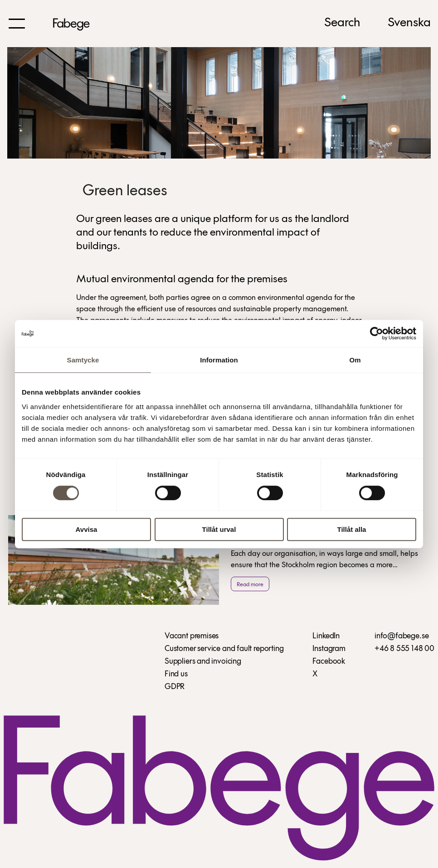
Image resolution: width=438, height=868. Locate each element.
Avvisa (87, 529)
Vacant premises (192, 636)
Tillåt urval (219, 529)
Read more (250, 585)
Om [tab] (355, 360)
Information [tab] (219, 360)
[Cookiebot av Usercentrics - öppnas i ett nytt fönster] (377, 333)
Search (342, 23)
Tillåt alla (352, 529)
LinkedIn (326, 636)
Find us (176, 674)
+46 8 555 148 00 (404, 649)
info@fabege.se (401, 636)
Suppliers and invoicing (203, 662)
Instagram (329, 649)
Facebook (329, 662)
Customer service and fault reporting (224, 649)
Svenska (409, 23)
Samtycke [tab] (83, 360)
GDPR (175, 687)
